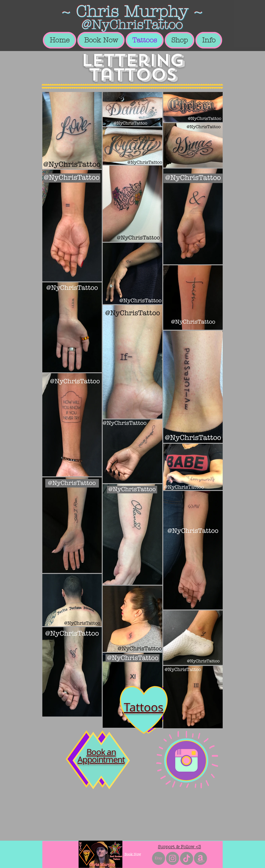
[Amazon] (200, 858)
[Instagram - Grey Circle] (173, 858)
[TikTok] (187, 858)
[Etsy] (159, 858)
